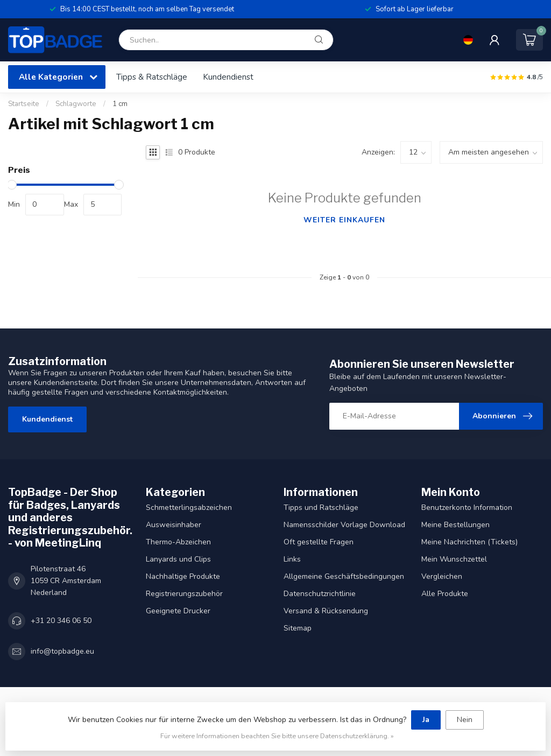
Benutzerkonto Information (467, 507)
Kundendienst (228, 77)
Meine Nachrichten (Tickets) (469, 542)
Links (292, 559)
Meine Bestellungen (455, 525)
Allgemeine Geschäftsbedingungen (344, 576)
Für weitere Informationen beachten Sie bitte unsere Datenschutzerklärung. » (277, 736)
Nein (465, 720)
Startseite (24, 104)
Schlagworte (76, 104)
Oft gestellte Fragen (319, 542)
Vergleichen (442, 576)
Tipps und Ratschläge (321, 507)
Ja (426, 720)
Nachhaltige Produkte (183, 576)
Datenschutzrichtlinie (320, 594)
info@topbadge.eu (62, 651)
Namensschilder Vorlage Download (344, 525)
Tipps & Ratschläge (152, 77)
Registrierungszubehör (184, 594)
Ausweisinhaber (174, 525)
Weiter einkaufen (344, 220)
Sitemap (298, 628)
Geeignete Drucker (178, 611)
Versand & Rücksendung (326, 611)
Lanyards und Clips (178, 559)
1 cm (120, 104)
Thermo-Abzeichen (178, 542)
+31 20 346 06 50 (61, 621)
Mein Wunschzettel (454, 559)
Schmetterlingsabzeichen (189, 507)
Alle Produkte (445, 594)
